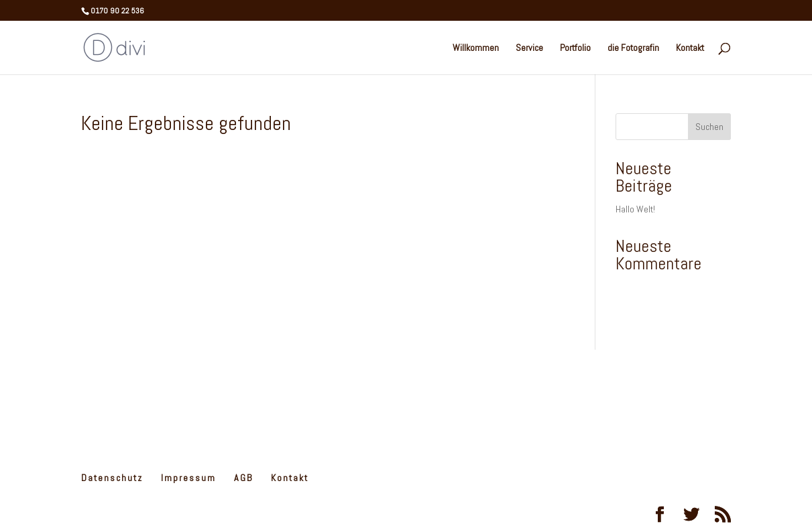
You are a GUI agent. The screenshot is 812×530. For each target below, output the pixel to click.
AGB (243, 478)
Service (529, 48)
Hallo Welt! (635, 209)
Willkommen (476, 48)
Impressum (188, 478)
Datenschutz (112, 478)
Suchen (709, 127)
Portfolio (575, 48)
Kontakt (690, 48)
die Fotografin (633, 48)
